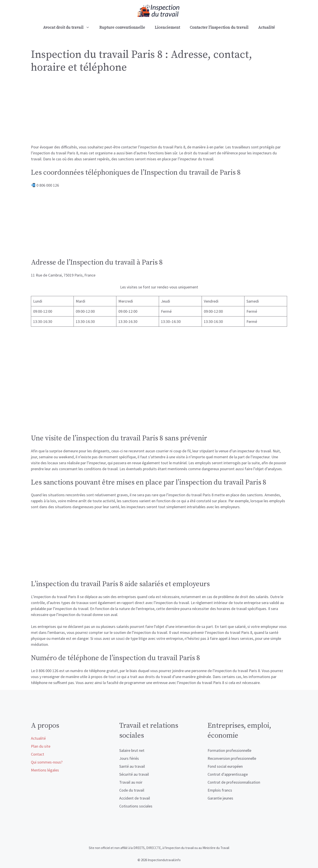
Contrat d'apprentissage (228, 774)
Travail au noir (131, 782)
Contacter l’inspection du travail (219, 27)
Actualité (267, 27)
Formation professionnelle (229, 750)
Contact (38, 754)
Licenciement (167, 27)
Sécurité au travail (134, 774)
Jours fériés (129, 758)
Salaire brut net (132, 750)
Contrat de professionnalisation (234, 782)
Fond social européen (225, 766)
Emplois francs (220, 790)
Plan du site (41, 746)
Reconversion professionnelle (232, 758)
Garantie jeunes (220, 798)
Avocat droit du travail (69, 28)
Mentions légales (45, 770)
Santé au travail (132, 766)
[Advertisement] (159, 111)
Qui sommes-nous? (47, 762)
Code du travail (132, 790)
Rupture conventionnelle (122, 27)
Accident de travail (135, 798)
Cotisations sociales (136, 806)
